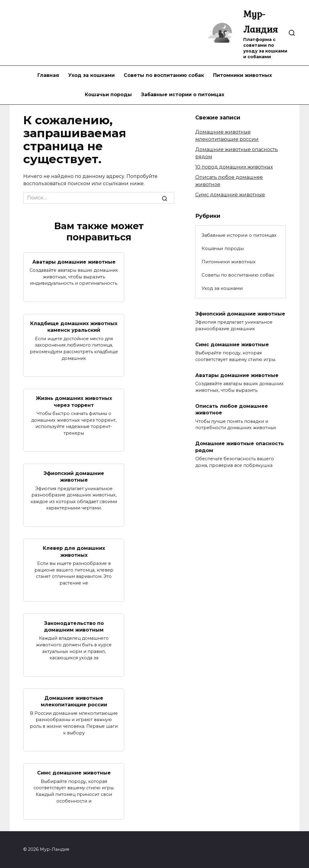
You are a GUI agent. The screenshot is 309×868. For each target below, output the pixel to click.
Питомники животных (242, 75)
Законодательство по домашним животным (74, 626)
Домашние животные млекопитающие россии (74, 701)
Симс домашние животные (74, 773)
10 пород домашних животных (234, 167)
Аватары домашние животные (74, 262)
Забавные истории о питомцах (183, 95)
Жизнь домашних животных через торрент (74, 402)
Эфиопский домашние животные (74, 476)
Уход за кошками (91, 75)
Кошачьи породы (108, 95)
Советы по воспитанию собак (164, 75)
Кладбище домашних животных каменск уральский (74, 327)
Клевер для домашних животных (74, 551)
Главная (48, 75)
